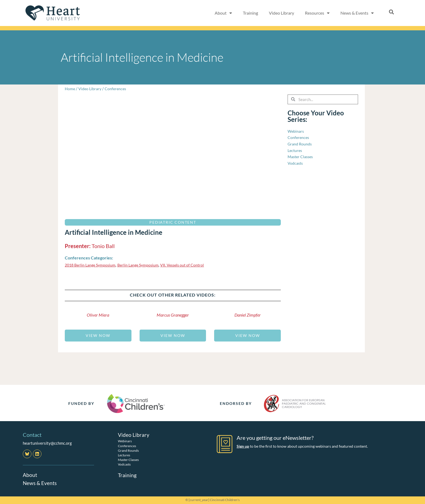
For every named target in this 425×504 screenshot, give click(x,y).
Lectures (124, 455)
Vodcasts (124, 464)
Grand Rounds (128, 451)
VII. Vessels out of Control (189, 265)
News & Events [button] (357, 13)
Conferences (117, 89)
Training (250, 13)
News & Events (40, 483)
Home (70, 89)
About (30, 475)
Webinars (125, 441)
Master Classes (128, 460)
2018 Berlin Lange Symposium (92, 265)
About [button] (223, 13)
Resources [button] (317, 13)
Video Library (281, 13)
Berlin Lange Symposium (143, 265)
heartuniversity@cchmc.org (47, 443)
